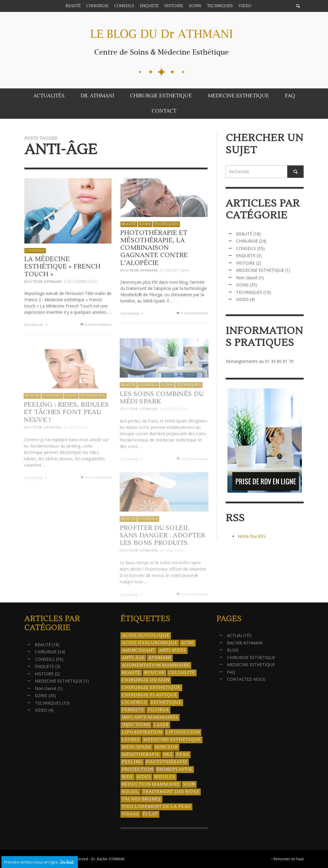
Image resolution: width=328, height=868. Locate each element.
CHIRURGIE (247, 241)
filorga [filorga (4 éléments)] (158, 710)
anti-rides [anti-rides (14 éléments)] (172, 650)
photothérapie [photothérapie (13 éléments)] (167, 762)
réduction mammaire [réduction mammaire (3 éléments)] (151, 784)
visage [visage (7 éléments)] (131, 814)
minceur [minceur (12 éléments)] (166, 747)
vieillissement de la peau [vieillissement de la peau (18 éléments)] (156, 807)
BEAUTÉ (129, 225)
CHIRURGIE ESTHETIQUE (251, 657)
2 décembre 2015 (80, 282)
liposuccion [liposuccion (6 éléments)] (183, 732)
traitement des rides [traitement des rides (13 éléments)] (171, 792)
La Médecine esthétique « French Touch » (62, 267)
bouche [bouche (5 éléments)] (155, 673)
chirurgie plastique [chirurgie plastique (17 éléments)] (150, 695)
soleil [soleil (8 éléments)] (131, 792)
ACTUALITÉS (239, 635)
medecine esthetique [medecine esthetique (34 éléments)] (172, 740)
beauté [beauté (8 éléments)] (131, 673)
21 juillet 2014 (174, 272)
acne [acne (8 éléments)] (188, 643)
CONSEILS (35, 250)
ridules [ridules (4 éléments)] (165, 777)
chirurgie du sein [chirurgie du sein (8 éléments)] (146, 680)
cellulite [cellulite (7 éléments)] (182, 673)
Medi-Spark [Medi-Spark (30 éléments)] (137, 747)
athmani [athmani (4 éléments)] (160, 658)
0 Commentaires (95, 324)
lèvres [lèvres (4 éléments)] (131, 740)
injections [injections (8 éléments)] (136, 725)
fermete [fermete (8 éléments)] (133, 710)
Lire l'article (36, 325)
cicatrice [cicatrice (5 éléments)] (135, 702)
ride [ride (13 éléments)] (128, 777)
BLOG (233, 650)
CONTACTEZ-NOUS (246, 679)
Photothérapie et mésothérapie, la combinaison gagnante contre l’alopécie (154, 249)
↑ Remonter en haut (288, 859)
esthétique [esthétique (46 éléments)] (166, 702)
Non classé (247, 278)
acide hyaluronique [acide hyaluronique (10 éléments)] (150, 643)
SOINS (145, 225)
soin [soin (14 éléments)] (189, 784)
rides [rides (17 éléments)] (144, 777)
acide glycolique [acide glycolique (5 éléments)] (146, 636)
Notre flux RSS (252, 536)
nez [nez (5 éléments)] (168, 755)
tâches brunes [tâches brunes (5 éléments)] (141, 799)
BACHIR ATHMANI (245, 643)
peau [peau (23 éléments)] (183, 755)
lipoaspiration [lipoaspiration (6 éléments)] (142, 732)
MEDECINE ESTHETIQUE (260, 270)
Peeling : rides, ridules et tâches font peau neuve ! (66, 426)
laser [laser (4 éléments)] (161, 725)
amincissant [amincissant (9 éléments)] (139, 650)
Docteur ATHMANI (43, 282)
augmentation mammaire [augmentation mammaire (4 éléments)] (156, 665)
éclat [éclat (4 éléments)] (150, 814)
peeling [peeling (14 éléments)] (132, 762)
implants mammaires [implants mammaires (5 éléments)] (150, 717)
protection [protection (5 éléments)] (138, 769)
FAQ (231, 672)
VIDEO (242, 299)
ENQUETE (246, 256)
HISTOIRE (245, 263)
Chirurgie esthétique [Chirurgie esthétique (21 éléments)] (151, 688)
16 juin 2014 (76, 442)
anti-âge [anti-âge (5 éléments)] (133, 658)
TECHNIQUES (166, 225)
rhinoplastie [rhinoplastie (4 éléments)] (175, 769)
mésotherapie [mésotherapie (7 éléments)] (141, 755)
